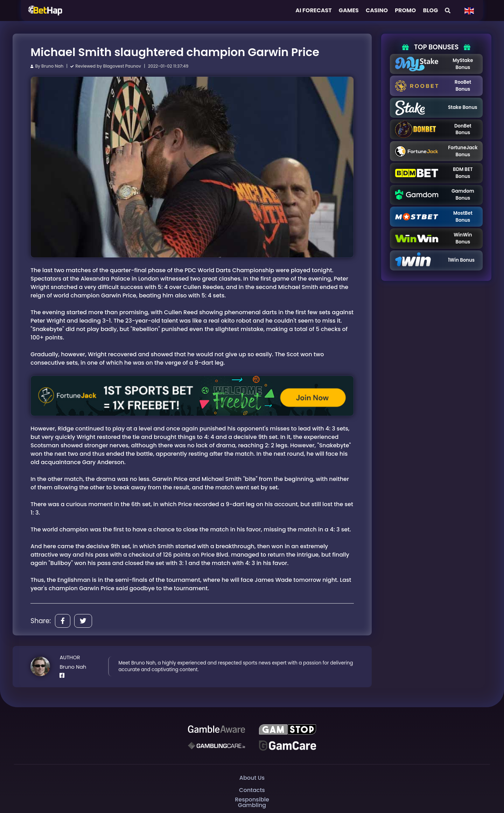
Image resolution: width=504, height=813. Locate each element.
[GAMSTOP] (287, 729)
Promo (405, 10)
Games (349, 10)
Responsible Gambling (252, 802)
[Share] (63, 621)
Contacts (252, 790)
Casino (377, 10)
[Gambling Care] (216, 745)
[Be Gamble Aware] (216, 729)
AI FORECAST (314, 10)
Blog (430, 10)
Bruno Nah (52, 66)
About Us (252, 778)
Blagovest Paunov (122, 66)
